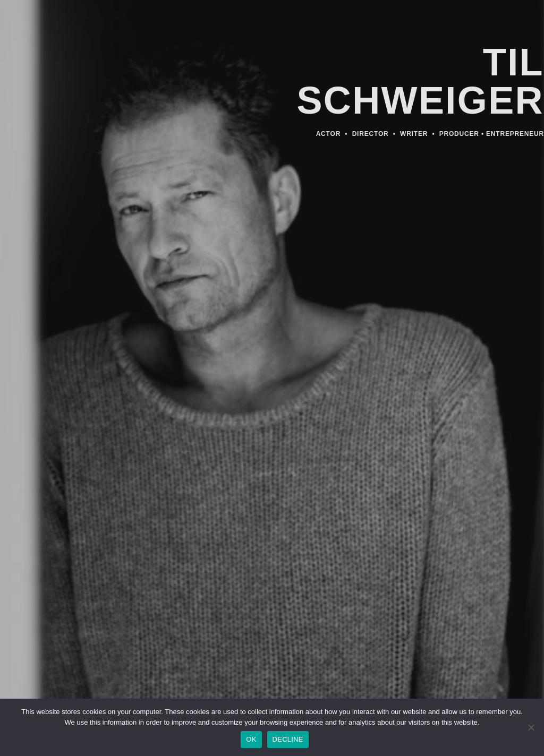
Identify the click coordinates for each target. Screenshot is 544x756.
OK (251, 739)
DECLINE (288, 739)
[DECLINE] (531, 731)
